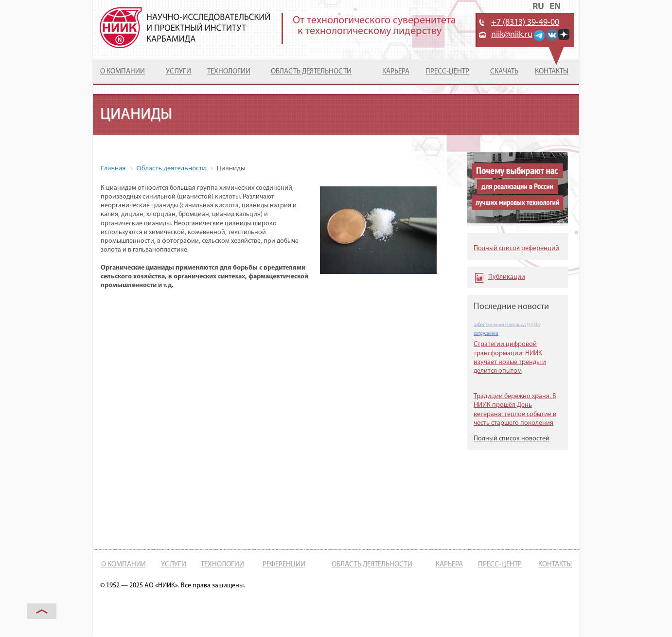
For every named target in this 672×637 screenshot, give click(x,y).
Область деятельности (311, 72)
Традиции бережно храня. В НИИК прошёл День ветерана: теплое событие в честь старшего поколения (515, 410)
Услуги (178, 72)
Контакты (552, 72)
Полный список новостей (512, 439)
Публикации (507, 277)
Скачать (504, 72)
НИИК (533, 325)
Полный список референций (516, 248)
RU (538, 7)
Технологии (229, 72)
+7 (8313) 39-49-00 (525, 23)
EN (555, 7)
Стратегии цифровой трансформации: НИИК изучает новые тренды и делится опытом (510, 358)
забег (479, 325)
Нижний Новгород (506, 325)
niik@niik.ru (512, 35)
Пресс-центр (447, 72)
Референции (284, 565)
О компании (123, 72)
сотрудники (486, 334)
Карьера (396, 72)
